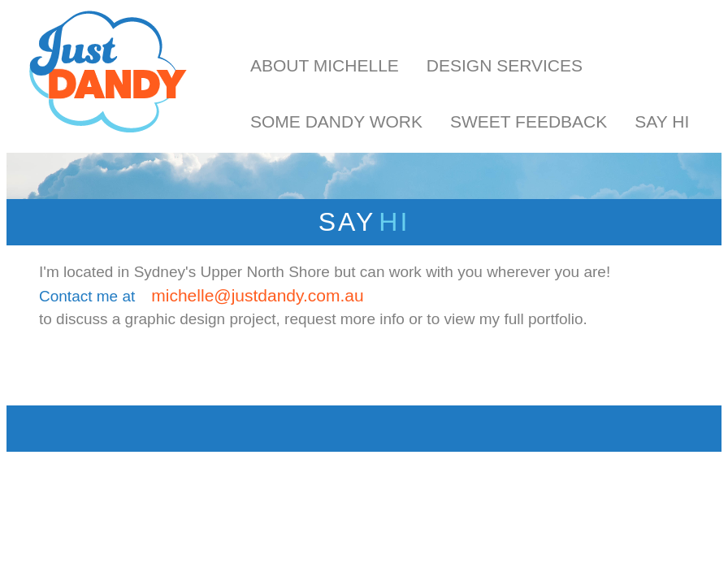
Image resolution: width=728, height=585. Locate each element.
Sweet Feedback (529, 121)
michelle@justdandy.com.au (257, 295)
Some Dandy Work (336, 121)
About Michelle (325, 65)
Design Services (505, 65)
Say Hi (662, 121)
